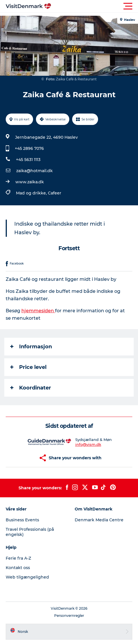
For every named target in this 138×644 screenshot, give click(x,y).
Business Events (22, 520)
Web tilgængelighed (27, 577)
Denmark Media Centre (99, 520)
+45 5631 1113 (28, 160)
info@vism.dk (88, 444)
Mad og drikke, (32, 193)
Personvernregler (69, 616)
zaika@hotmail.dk (34, 171)
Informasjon (31, 347)
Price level (28, 367)
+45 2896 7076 (29, 148)
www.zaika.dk (30, 182)
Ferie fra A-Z (18, 558)
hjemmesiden (38, 311)
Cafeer (55, 193)
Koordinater (31, 388)
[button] (95, 6)
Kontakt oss (18, 568)
